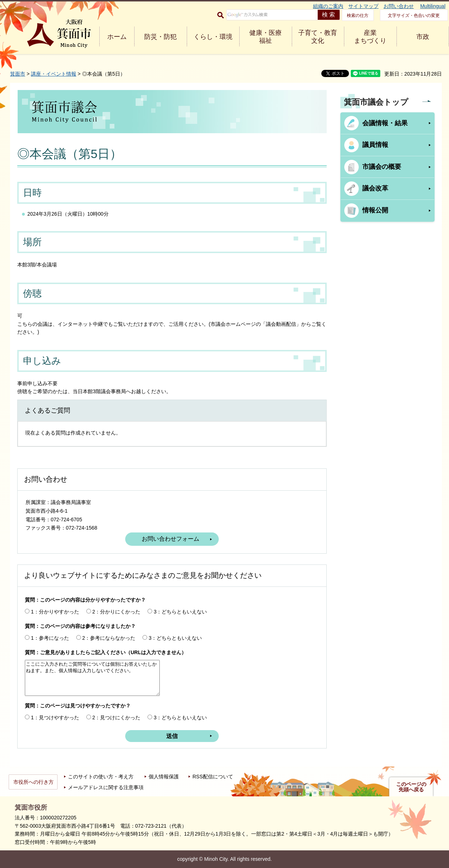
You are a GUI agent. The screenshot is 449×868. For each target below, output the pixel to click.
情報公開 (375, 210)
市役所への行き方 (33, 782)
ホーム (117, 37)
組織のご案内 (328, 6)
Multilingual (433, 6)
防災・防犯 (160, 37)
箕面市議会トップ (376, 102)
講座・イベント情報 (54, 74)
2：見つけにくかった (117, 718)
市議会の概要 (382, 167)
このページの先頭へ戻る (411, 787)
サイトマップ (363, 6)
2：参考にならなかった (109, 638)
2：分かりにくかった (117, 612)
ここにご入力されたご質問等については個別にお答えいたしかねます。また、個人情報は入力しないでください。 (92, 678)
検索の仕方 (358, 15)
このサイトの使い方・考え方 (101, 777)
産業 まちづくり (370, 37)
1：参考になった (50, 638)
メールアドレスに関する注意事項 (106, 787)
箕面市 (18, 74)
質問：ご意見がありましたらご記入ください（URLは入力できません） (106, 652)
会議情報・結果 (385, 123)
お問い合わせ (399, 6)
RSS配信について (213, 777)
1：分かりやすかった (55, 612)
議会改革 (375, 188)
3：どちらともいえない (180, 612)
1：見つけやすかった (55, 718)
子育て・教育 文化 (318, 37)
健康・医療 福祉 (266, 37)
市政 (423, 37)
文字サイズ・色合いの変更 (414, 15)
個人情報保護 (164, 777)
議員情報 (375, 145)
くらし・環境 (213, 37)
